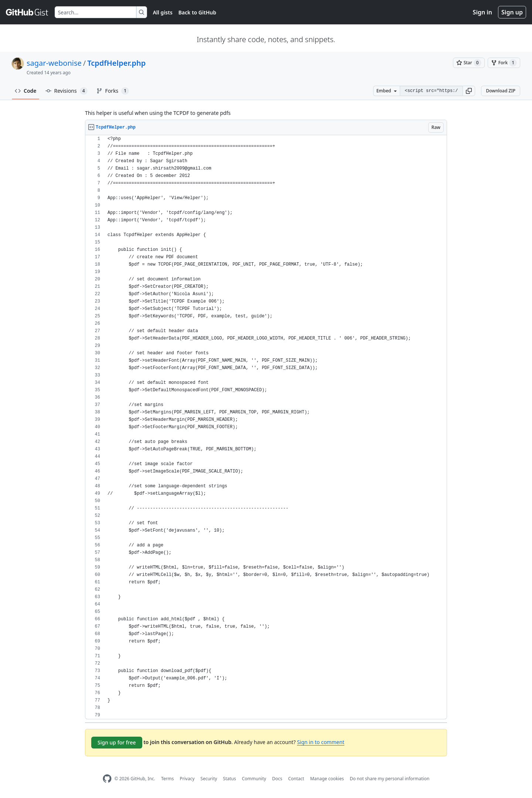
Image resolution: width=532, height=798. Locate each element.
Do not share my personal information (390, 779)
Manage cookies (327, 779)
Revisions (66, 91)
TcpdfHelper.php (116, 63)
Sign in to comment (321, 742)
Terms (168, 779)
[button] (469, 91)
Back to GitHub (197, 12)
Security (209, 779)
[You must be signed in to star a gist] (469, 63)
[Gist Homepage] (27, 12)
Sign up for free (117, 742)
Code (26, 91)
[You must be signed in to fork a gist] (504, 63)
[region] (266, 427)
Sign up (512, 12)
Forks (113, 91)
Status (230, 779)
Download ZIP (501, 91)
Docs (277, 779)
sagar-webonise (54, 63)
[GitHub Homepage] (107, 779)
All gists (163, 12)
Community (254, 779)
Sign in (482, 12)
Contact (296, 779)
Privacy (187, 779)
